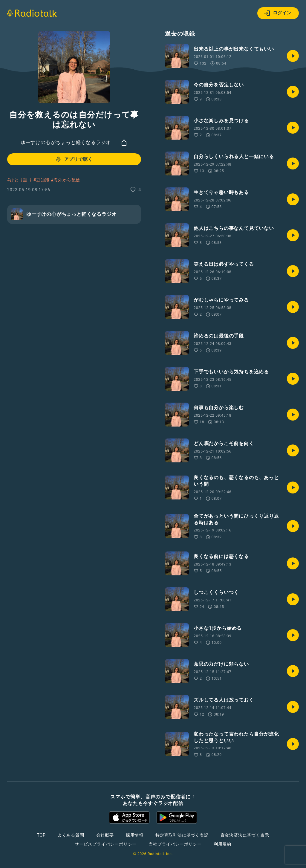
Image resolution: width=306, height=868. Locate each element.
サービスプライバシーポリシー (106, 844)
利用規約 (222, 844)
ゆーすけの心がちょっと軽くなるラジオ (66, 142)
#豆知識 (42, 180)
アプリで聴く (74, 159)
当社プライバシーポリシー (175, 844)
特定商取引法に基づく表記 (182, 835)
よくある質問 (71, 835)
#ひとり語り (20, 180)
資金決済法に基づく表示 (245, 835)
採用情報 (135, 835)
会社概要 (105, 835)
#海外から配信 (65, 180)
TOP (41, 835)
